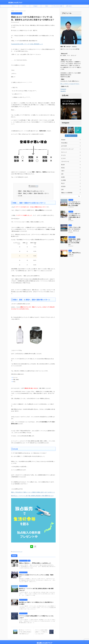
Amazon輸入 (64, 142)
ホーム (13, 6)
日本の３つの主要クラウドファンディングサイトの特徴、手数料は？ (36, 573)
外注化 (63, 167)
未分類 (63, 177)
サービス (24, 6)
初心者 (63, 164)
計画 (62, 189)
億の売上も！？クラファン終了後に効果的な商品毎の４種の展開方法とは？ (29, 495)
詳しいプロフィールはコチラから (68, 84)
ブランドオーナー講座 (58, 6)
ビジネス (63, 158)
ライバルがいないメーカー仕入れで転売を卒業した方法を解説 (75, 203)
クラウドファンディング (17, 550)
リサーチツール (65, 161)
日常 (62, 173)
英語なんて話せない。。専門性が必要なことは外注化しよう (34, 562)
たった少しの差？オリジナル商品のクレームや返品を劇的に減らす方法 (75, 214)
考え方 (63, 183)
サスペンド (64, 152)
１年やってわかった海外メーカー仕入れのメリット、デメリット (75, 225)
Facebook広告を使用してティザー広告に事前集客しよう (24, 44)
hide (37, 186)
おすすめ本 (64, 145)
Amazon (63, 139)
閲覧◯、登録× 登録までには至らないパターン (31, 191)
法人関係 (63, 180)
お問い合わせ (69, 6)
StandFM (63, 91)
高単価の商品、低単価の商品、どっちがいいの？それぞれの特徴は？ (75, 236)
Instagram (35, 6)
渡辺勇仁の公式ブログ (15, 3)
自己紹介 (63, 186)
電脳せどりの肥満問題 (66, 192)
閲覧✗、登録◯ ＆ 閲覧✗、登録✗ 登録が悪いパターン (33, 193)
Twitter (47, 6)
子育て (63, 170)
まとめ (21, 195)
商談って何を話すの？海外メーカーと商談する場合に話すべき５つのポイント (29, 491)
